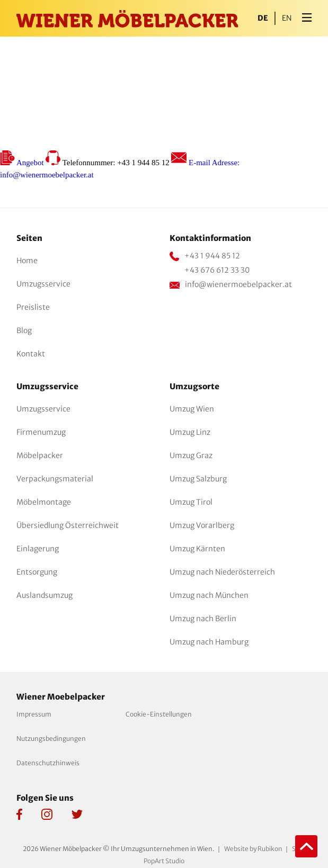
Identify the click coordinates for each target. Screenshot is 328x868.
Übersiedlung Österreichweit (68, 525)
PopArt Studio (164, 861)
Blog (24, 330)
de (263, 18)
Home (27, 261)
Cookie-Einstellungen (159, 714)
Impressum (34, 714)
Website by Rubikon (253, 849)
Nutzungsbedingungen (51, 739)
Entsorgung (37, 572)
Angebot (23, 163)
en (287, 18)
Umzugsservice (43, 284)
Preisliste (33, 307)
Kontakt (31, 354)
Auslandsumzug (45, 595)
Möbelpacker (40, 455)
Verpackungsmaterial (55, 479)
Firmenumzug (41, 432)
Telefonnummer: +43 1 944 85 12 (108, 163)
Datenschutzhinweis (48, 763)
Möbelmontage (44, 502)
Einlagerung (38, 549)
